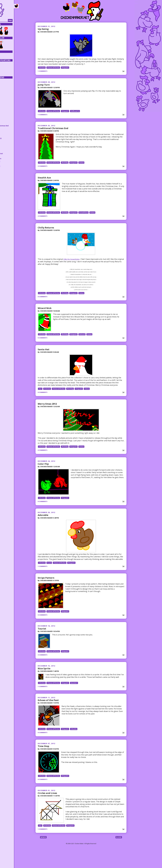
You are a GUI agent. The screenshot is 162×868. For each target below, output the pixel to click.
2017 (5, 103)
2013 (5, 113)
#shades (77, 744)
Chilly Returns (46, 232)
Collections (7, 55)
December (10, 118)
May (7, 175)
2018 (5, 101)
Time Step (44, 761)
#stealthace (87, 217)
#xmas (85, 166)
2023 (5, 88)
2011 (5, 187)
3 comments (43, 169)
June (7, 172)
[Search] (13, 20)
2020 (5, 96)
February (9, 182)
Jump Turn (44, 85)
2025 (5, 83)
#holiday (67, 166)
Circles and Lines (48, 810)
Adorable (43, 524)
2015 (5, 108)
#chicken (42, 68)
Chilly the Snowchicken (73, 264)
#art (40, 396)
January (9, 185)
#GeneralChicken (55, 68)
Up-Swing (44, 29)
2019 (5, 98)
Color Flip (43, 471)
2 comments (43, 221)
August (9, 168)
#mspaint (67, 68)
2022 (5, 91)
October (9, 163)
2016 (5, 106)
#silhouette (78, 113)
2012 (5, 116)
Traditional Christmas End (54, 130)
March (8, 180)
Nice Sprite (44, 681)
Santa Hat (44, 356)
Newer (44, 856)
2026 (5, 81)
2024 (5, 86)
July (7, 170)
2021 (5, 93)
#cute (50, 572)
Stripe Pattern (46, 587)
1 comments (43, 71)
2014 (5, 111)
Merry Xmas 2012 (48, 411)
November (10, 160)
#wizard (85, 341)
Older (118, 856)
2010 (5, 190)
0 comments (43, 302)
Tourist (42, 639)
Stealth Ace (45, 181)
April (7, 177)
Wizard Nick (45, 313)
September (10, 165)
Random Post (8, 57)
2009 (5, 192)
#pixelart (77, 697)
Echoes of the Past (49, 714)
